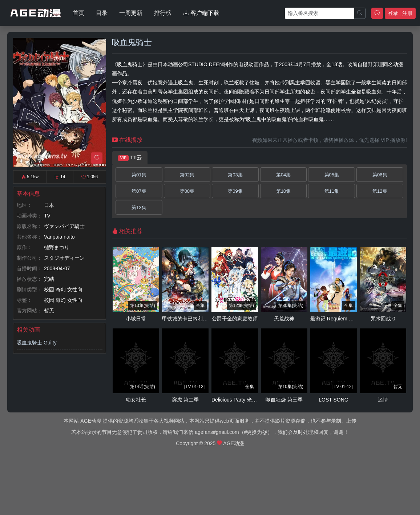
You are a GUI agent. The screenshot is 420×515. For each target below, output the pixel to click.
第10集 (283, 191)
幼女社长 (136, 400)
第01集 (139, 175)
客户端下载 (201, 13)
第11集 (332, 191)
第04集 (283, 175)
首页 (78, 13)
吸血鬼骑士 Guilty (37, 343)
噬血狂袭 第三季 (284, 400)
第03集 (235, 175)
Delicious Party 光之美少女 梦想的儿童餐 (258, 400)
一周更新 (131, 13)
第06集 (380, 175)
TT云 (130, 158)
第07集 (139, 191)
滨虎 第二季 (185, 400)
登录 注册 (400, 13)
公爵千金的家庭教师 (235, 319)
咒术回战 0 (383, 319)
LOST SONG (333, 400)
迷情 (383, 400)
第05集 (332, 175)
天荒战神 (284, 319)
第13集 (139, 207)
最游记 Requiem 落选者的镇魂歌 (347, 319)
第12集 (380, 191)
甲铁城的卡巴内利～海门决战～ (198, 319)
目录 (102, 13)
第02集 (187, 175)
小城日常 (136, 319)
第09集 (235, 191)
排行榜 (163, 13)
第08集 (187, 191)
